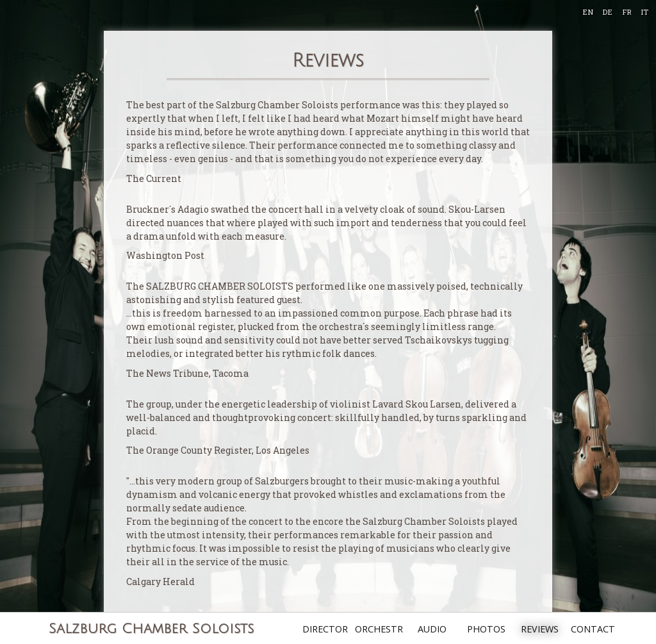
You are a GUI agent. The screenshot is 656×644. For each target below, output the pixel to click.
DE (607, 12)
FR (627, 12)
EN (588, 12)
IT (644, 12)
